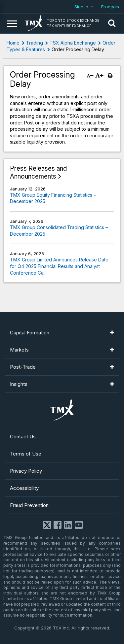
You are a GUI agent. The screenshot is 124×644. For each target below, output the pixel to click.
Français (110, 7)
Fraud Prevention (29, 505)
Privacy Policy (26, 471)
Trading (35, 43)
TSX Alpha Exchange (73, 43)
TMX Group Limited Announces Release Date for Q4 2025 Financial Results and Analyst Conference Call (59, 266)
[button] (112, 23)
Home (13, 43)
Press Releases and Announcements (38, 172)
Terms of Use (26, 454)
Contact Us (23, 437)
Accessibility (24, 488)
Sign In (81, 7)
